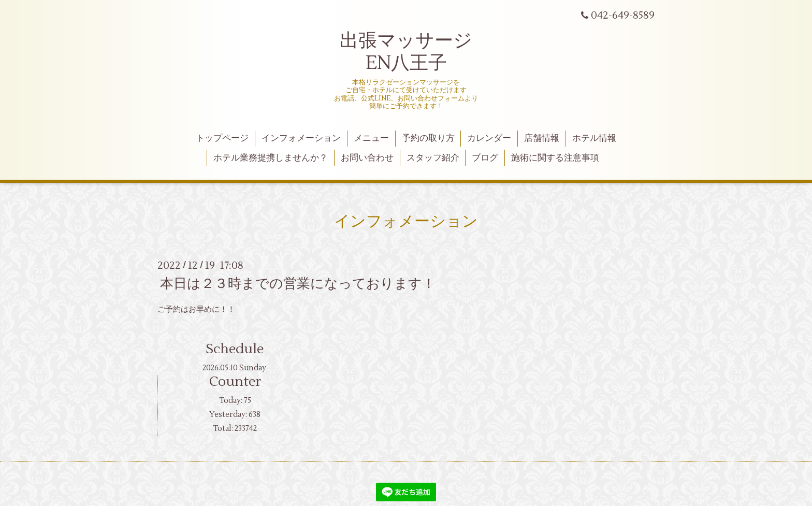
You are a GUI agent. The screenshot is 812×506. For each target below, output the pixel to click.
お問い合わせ (367, 158)
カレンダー (489, 138)
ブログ (485, 158)
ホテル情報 (594, 138)
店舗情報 (542, 138)
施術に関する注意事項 (555, 158)
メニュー (371, 138)
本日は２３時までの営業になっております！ (298, 284)
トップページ (222, 138)
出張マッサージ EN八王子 (406, 52)
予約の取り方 (428, 138)
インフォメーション (301, 138)
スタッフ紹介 (433, 158)
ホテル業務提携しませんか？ (271, 158)
